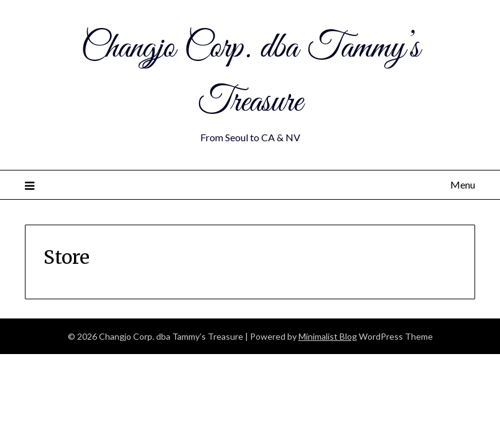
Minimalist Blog (328, 336)
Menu (463, 184)
